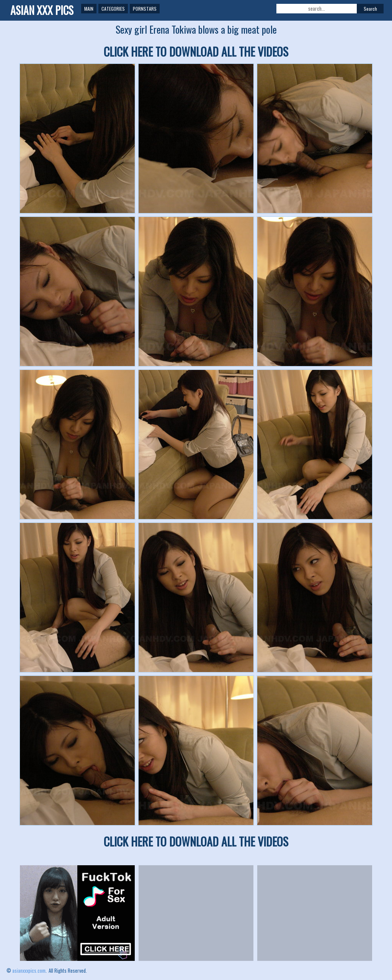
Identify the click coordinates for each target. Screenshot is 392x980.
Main (89, 9)
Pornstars (145, 9)
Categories (113, 9)
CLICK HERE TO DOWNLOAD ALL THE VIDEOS (196, 51)
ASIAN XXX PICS (42, 10)
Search (370, 9)
